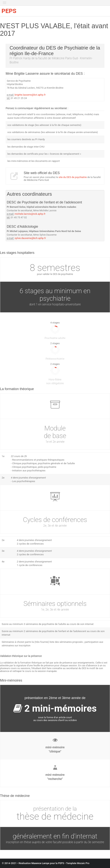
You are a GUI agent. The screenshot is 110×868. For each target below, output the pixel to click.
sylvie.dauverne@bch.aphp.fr (30, 238)
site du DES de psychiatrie (73, 177)
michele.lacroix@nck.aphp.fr (30, 214)
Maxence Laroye (40, 863)
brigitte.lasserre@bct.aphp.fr (30, 95)
